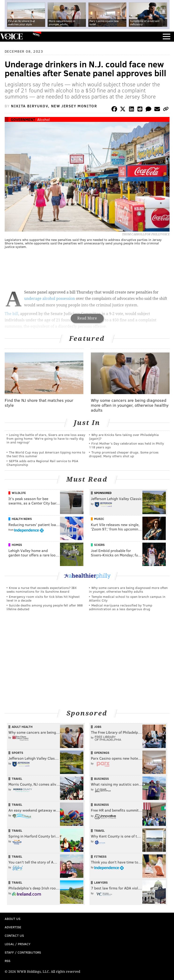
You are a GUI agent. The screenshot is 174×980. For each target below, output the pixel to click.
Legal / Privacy (18, 944)
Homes (17, 545)
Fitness (100, 857)
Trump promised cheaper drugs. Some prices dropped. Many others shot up (124, 454)
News (36, 34)
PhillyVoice (11, 36)
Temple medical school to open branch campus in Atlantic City (127, 598)
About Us (13, 919)
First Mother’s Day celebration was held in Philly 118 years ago (126, 445)
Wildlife (19, 493)
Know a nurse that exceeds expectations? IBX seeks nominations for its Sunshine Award (42, 590)
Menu (167, 37)
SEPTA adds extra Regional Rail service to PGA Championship (42, 463)
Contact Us (14, 935)
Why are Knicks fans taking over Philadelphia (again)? (124, 437)
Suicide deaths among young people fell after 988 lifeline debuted (45, 607)
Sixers (99, 545)
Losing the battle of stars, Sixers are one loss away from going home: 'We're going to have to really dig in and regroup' (46, 438)
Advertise (13, 927)
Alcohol (43, 119)
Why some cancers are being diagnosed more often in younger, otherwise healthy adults (128, 590)
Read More (87, 318)
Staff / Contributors (23, 952)
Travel (17, 779)
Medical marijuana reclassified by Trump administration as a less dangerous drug (121, 607)
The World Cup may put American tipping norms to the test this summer (46, 454)
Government (23, 119)
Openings (102, 753)
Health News (22, 519)
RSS (7, 961)
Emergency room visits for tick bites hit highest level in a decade (43, 598)
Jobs (98, 727)
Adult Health (22, 727)
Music (99, 519)
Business (102, 779)
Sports (17, 753)
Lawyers (101, 882)
